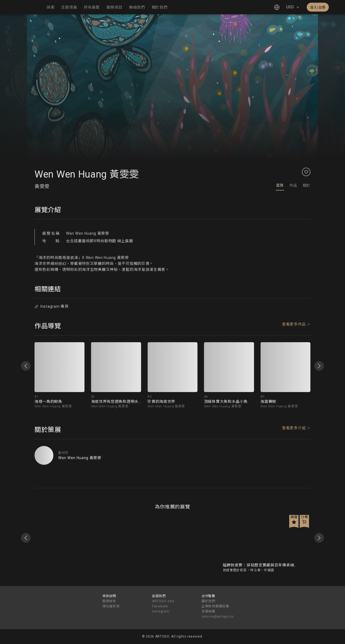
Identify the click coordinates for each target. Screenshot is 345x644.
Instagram (161, 611)
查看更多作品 (294, 324)
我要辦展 (208, 611)
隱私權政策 (111, 606)
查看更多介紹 (294, 428)
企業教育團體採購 (215, 606)
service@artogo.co (218, 617)
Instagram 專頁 (51, 306)
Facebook (160, 606)
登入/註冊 (318, 8)
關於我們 (208, 601)
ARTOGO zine (163, 601)
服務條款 (109, 601)
